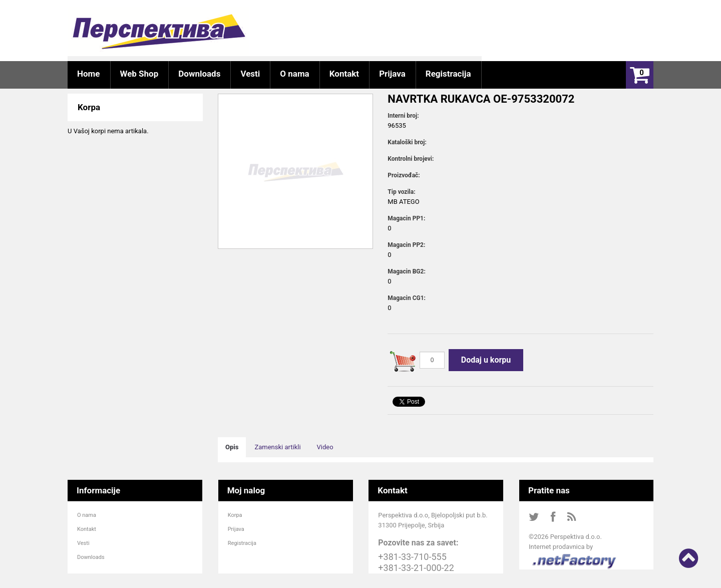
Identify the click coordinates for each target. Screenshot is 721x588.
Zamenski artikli (277, 447)
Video (325, 447)
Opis (232, 447)
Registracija (242, 543)
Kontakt (87, 529)
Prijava (236, 529)
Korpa (235, 515)
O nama (87, 515)
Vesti (83, 543)
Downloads (91, 557)
